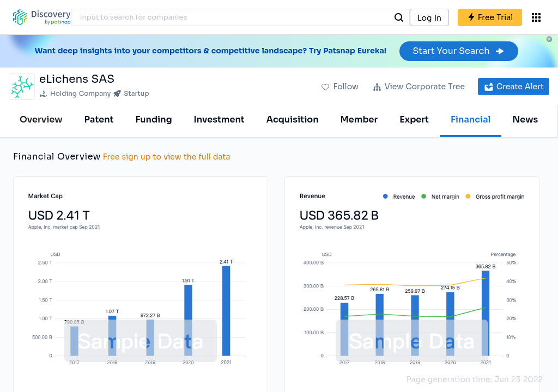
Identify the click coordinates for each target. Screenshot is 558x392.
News (525, 120)
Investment (219, 120)
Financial (471, 120)
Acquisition (293, 120)
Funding (153, 120)
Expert (414, 120)
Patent (99, 120)
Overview (41, 120)
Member (359, 120)
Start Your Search (459, 51)
